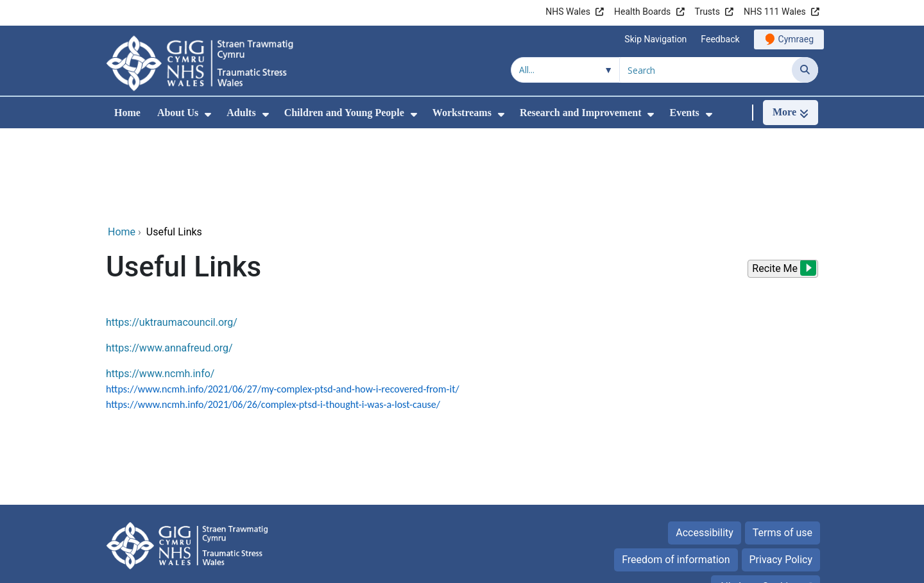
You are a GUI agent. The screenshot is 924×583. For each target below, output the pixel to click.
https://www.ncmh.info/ (160, 288)
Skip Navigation (655, 39)
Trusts (707, 12)
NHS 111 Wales (775, 12)
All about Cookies (758, 501)
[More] (791, 113)
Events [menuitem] (684, 113)
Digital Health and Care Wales (737, 567)
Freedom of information (676, 474)
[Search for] (706, 70)
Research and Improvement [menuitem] (581, 113)
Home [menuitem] (127, 113)
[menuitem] (208, 114)
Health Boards (642, 12)
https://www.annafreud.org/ (169, 262)
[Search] (805, 70)
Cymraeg (796, 39)
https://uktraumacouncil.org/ (172, 236)
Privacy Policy (781, 474)
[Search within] (565, 70)
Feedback (720, 39)
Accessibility (705, 447)
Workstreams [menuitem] (462, 113)
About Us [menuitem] (178, 113)
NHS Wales (568, 12)
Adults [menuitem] (241, 113)
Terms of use (783, 447)
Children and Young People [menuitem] (344, 113)
